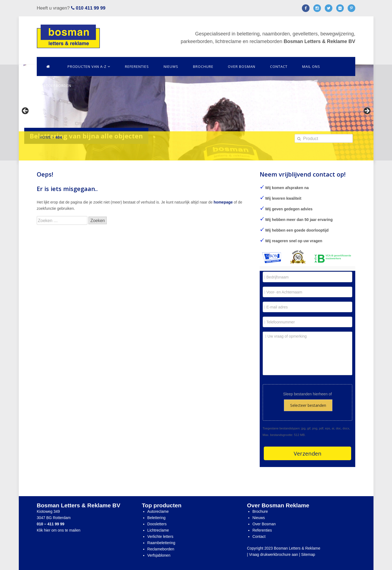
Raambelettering (161, 543)
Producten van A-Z (89, 66)
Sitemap (308, 554)
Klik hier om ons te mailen (59, 530)
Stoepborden (57, 86)
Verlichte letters (160, 536)
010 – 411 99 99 (50, 524)
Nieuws (171, 66)
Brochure (203, 66)
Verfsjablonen (159, 555)
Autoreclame (158, 511)
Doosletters (157, 524)
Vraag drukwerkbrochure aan (274, 554)
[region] (196, 113)
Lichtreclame (158, 530)
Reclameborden (161, 549)
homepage (223, 202)
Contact (279, 66)
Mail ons (311, 66)
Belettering (156, 518)
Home (45, 137)
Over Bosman (242, 66)
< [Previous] (26, 111)
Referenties (137, 66)
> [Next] (367, 111)
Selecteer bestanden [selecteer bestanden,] (308, 405)
